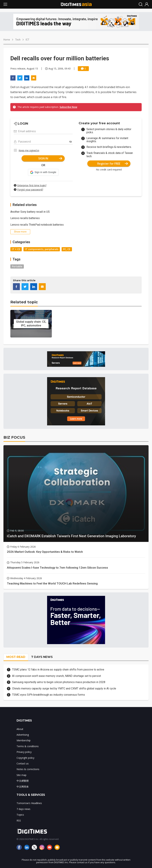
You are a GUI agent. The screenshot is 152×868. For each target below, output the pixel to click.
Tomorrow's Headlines (29, 803)
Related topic (24, 302)
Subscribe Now (68, 107)
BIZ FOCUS (14, 437)
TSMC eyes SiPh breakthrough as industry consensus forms (48, 695)
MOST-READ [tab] (16, 657)
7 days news (23, 809)
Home (7, 40)
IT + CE (16, 249)
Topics (20, 815)
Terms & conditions (28, 746)
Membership (24, 740)
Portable (17, 266)
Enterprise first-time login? (32, 185)
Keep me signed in (29, 150)
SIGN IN (50, 158)
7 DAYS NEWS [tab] (42, 657)
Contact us (23, 763)
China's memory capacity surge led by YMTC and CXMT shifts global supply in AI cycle (64, 688)
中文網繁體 (23, 781)
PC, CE (67, 249)
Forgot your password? (30, 190)
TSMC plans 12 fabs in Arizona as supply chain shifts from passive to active (58, 670)
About (20, 729)
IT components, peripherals (42, 249)
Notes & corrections (28, 769)
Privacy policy (24, 752)
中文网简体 (23, 787)
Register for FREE (113, 164)
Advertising (23, 735)
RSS (19, 821)
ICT (28, 40)
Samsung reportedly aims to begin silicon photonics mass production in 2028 (59, 682)
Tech (18, 40)
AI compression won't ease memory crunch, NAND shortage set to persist (57, 676)
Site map (21, 775)
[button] (43, 172)
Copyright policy (25, 758)
